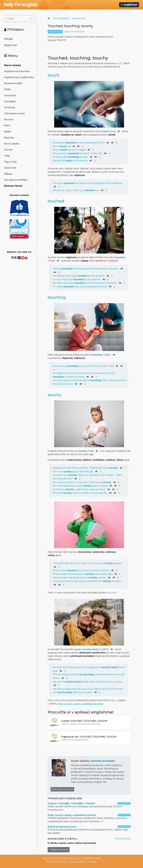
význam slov (79, 18)
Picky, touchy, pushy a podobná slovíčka (81, 704)
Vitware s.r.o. (74, 858)
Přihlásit (8, 39)
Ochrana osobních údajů (83, 862)
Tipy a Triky (10, 162)
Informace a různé (14, 113)
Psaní (7, 126)
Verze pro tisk (123, 839)
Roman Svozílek (103, 761)
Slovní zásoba (12, 144)
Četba (7, 89)
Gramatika (10, 101)
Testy (7, 156)
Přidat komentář (59, 850)
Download (10, 95)
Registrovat (10, 45)
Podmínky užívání (57, 862)
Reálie (7, 132)
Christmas (9, 107)
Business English (13, 83)
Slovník (8, 150)
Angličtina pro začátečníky (19, 77)
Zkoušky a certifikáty (16, 180)
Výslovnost (10, 168)
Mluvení (9, 120)
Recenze (9, 138)
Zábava (8, 174)
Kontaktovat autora (62, 789)
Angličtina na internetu (17, 71)
